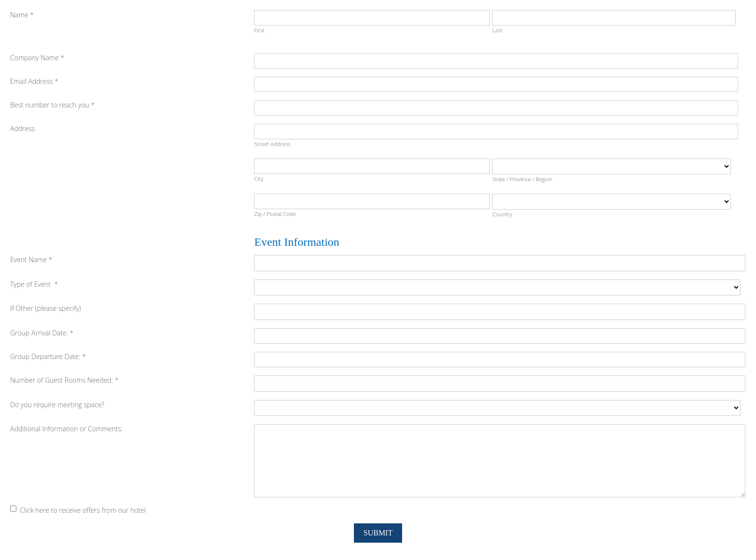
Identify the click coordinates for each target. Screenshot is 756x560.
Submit (378, 533)
